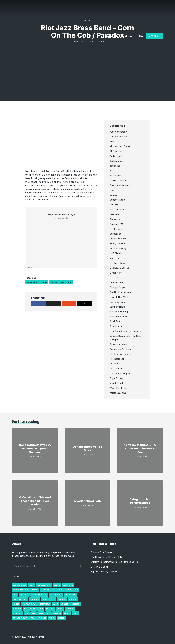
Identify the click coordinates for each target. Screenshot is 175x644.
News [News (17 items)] (60, 609)
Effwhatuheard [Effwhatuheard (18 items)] (39, 595)
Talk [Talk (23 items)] (33, 618)
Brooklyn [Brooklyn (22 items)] (68, 585)
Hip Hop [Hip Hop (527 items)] (73, 599)
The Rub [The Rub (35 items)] (42, 618)
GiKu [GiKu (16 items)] (53, 599)
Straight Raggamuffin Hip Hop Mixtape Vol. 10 (115, 562)
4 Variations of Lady (88, 501)
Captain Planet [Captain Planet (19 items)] (21, 590)
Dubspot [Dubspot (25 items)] (24, 595)
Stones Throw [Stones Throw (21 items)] (20, 618)
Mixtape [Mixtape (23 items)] (50, 609)
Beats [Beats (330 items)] (57, 585)
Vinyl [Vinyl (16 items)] (52, 618)
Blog (141, 36)
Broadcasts (109, 36)
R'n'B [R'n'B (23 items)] (41, 613)
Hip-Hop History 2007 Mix (105, 572)
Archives (127, 36)
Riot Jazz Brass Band (57, 171)
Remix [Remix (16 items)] (67, 613)
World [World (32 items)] (61, 618)
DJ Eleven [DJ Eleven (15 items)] (58, 590)
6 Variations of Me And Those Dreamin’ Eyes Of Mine (35, 501)
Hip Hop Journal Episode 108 (106, 557)
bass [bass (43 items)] (32, 585)
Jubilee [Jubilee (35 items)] (65, 604)
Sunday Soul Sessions (103, 552)
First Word (31, 200)
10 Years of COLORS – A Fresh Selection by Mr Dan (140, 449)
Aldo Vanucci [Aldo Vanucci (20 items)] (20, 585)
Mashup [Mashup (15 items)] (17, 609)
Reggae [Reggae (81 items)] (57, 613)
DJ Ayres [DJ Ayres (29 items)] (45, 590)
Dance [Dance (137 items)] (35, 590)
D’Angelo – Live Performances (140, 501)
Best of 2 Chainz (99, 567)
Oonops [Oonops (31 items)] (70, 609)
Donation (154, 36)
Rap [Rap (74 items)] (48, 613)
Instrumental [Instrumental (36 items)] (29, 604)
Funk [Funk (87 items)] (45, 599)
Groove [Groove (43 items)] (62, 599)
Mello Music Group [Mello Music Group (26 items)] (33, 609)
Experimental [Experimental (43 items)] (20, 599)
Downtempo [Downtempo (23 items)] (72, 590)
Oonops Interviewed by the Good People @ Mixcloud (35, 449)
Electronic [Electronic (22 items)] (56, 595)
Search (81, 566)
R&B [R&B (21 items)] (34, 613)
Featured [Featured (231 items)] (34, 599)
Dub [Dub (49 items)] (15, 595)
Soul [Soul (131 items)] (76, 613)
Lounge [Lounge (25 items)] (75, 604)
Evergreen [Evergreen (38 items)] (70, 595)
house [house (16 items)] (16, 604)
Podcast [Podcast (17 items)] (17, 613)
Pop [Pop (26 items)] (27, 613)
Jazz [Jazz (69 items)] (55, 604)
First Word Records (37, 282)
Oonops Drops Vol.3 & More (88, 449)
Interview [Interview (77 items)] (45, 604)
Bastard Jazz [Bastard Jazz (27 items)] (44, 585)
